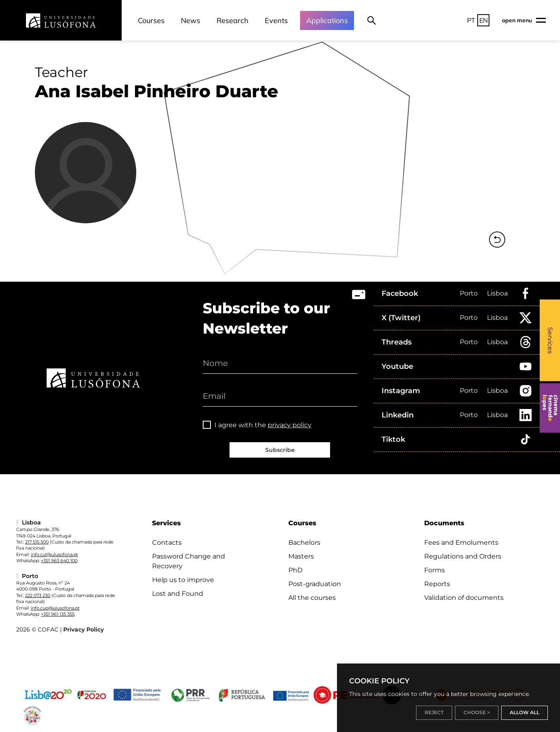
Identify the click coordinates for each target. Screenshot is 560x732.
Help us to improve (183, 580)
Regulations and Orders (463, 556)
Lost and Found (178, 594)
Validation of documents (464, 598)
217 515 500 (37, 542)
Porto (469, 293)
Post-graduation (315, 584)
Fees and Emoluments (461, 543)
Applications (327, 20)
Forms (434, 570)
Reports (437, 584)
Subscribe (280, 450)
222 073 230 (38, 595)
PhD (295, 570)
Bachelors (304, 543)
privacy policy (290, 425)
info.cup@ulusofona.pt (55, 608)
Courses (151, 20)
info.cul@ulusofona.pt (54, 554)
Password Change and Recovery (189, 561)
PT (471, 20)
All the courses (312, 598)
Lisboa (497, 293)
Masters (301, 556)
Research (233, 20)
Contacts (167, 543)
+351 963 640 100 (59, 561)
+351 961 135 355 (58, 614)
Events (276, 20)
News (191, 20)
